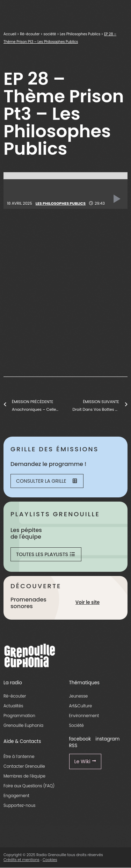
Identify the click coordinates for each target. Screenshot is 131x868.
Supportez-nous (19, 805)
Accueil (10, 34)
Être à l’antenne (19, 757)
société (50, 34)
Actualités (13, 706)
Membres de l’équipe (24, 776)
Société (77, 725)
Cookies (50, 860)
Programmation (19, 716)
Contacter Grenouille (24, 766)
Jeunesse (79, 696)
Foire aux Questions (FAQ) (29, 786)
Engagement (16, 796)
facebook (80, 739)
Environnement (84, 716)
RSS (73, 746)
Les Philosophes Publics (80, 34)
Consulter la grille (46, 481)
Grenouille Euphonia (23, 725)
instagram (107, 739)
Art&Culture (81, 706)
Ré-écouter (30, 34)
